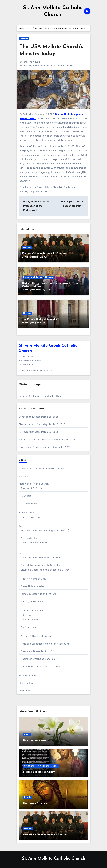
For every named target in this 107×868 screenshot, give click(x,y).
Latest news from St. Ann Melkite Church (41, 469)
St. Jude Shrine (27, 675)
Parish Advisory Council (34, 543)
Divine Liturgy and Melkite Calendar (41, 565)
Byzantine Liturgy (32, 277)
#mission (49, 66)
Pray (21, 553)
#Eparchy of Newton (33, 66)
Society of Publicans (32, 602)
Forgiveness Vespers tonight (34, 447)
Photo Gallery (26, 683)
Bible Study (27, 615)
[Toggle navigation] (19, 11)
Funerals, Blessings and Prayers (38, 594)
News (27, 734)
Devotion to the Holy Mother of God (40, 558)
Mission (24, 39)
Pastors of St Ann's (32, 488)
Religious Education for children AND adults (45, 644)
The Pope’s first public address (41, 319)
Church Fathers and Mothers (37, 636)
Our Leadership (29, 538)
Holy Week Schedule (30, 432)
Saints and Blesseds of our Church (40, 651)
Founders (26, 496)
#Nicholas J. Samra (64, 66)
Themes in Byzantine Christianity (39, 659)
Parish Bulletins (27, 512)
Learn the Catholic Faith (32, 611)
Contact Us (25, 691)
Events (28, 797)
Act (21, 526)
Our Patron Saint (30, 503)
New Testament (30, 620)
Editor (25, 257)
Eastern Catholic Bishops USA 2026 (44, 254)
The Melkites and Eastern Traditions (41, 666)
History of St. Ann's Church (34, 484)
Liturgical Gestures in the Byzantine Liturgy (45, 570)
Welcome (24, 476)
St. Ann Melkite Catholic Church (54, 859)
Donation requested (30, 417)
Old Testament (29, 627)
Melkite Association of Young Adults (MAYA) (45, 531)
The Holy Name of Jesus (34, 579)
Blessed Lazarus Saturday (33, 424)
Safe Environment (31, 517)
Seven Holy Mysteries (33, 586)
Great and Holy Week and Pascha (41, 766)
